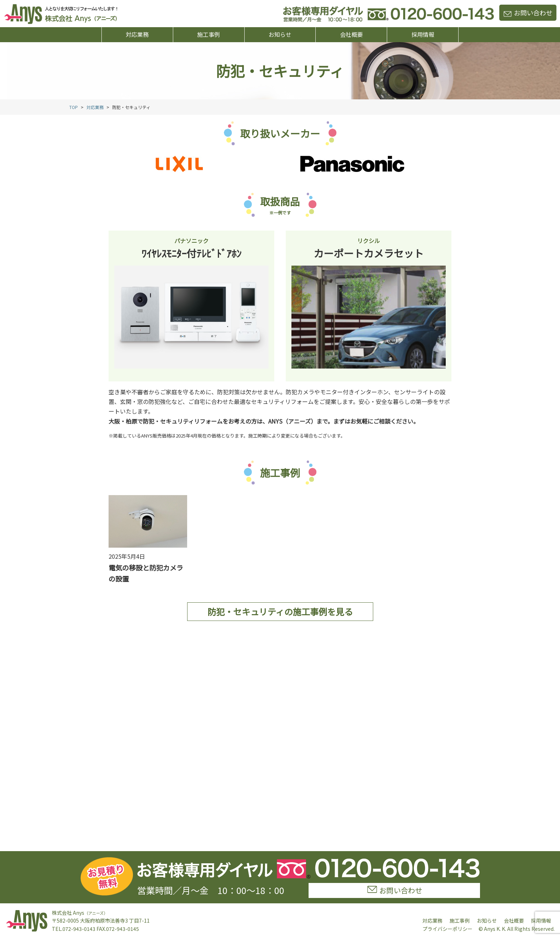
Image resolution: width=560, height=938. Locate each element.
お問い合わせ (528, 13)
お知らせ (280, 34)
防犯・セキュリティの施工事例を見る (280, 611)
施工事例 (209, 34)
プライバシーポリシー (447, 929)
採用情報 (423, 34)
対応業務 (137, 34)
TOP (74, 107)
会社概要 (351, 34)
